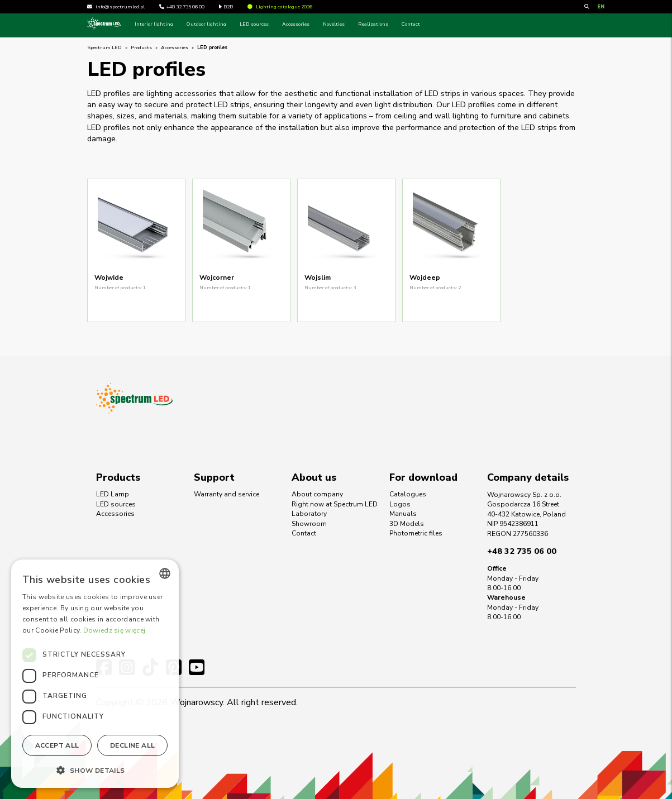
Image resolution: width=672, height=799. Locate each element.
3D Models (407, 524)
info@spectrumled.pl (120, 7)
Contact (411, 24)
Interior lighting (154, 24)
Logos (400, 504)
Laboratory (309, 514)
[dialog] (95, 674)
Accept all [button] (57, 745)
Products (141, 47)
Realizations (373, 24)
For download (423, 477)
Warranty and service (227, 494)
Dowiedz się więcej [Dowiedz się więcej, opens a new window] (114, 630)
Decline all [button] (132, 745)
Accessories (296, 24)
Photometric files (416, 533)
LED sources (254, 24)
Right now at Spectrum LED (335, 504)
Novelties (334, 24)
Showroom (309, 524)
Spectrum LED (104, 47)
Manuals (403, 514)
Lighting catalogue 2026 (280, 7)
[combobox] (165, 573)
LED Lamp (113, 494)
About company (317, 494)
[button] (95, 770)
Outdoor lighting (206, 24)
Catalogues (408, 494)
